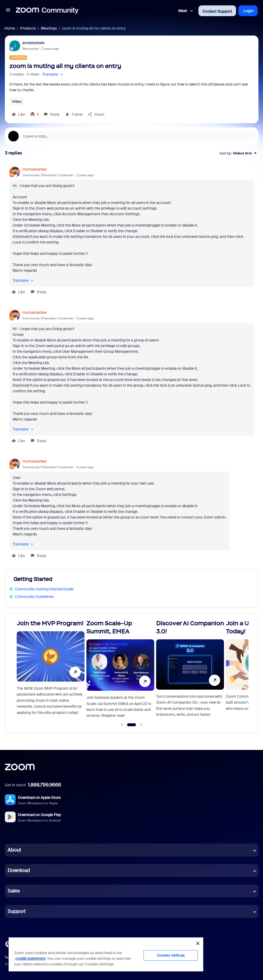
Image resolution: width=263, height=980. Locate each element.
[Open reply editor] (132, 136)
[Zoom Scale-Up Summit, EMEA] (120, 671)
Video (17, 101)
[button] (8, 11)
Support (17, 911)
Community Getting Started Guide (44, 589)
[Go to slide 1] (122, 725)
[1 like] (34, 114)
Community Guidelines (34, 597)
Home (10, 28)
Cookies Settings (171, 955)
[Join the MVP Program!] (51, 671)
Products (28, 28)
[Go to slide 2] (131, 725)
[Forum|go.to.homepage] (47, 11)
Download (19, 870)
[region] (106, 954)
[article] (132, 231)
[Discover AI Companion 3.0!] (190, 671)
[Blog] (8, 944)
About (14, 850)
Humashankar (35, 169)
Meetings (49, 28)
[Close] (198, 943)
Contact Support (217, 11)
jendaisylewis (34, 43)
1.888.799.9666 (44, 785)
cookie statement (30, 958)
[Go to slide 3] (141, 725)
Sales (14, 891)
